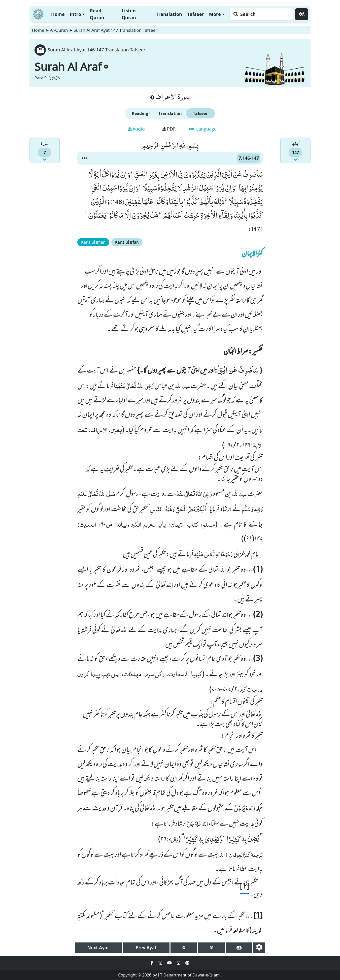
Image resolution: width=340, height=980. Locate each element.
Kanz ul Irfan (127, 242)
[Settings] (302, 14)
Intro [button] (75, 14)
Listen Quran (129, 14)
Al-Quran (59, 30)
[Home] (38, 13)
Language (203, 129)
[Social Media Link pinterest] (187, 963)
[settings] (259, 948)
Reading (140, 113)
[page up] (184, 948)
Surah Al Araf (71, 67)
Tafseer (196, 14)
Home (58, 14)
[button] (84, 158)
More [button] (215, 14)
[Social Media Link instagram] (179, 963)
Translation (169, 14)
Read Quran (97, 14)
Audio (136, 129)
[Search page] (260, 14)
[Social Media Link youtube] (170, 963)
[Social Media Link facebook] (152, 963)
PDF (169, 129)
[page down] (212, 948)
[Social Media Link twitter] (161, 963)
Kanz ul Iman (93, 242)
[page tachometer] (239, 948)
